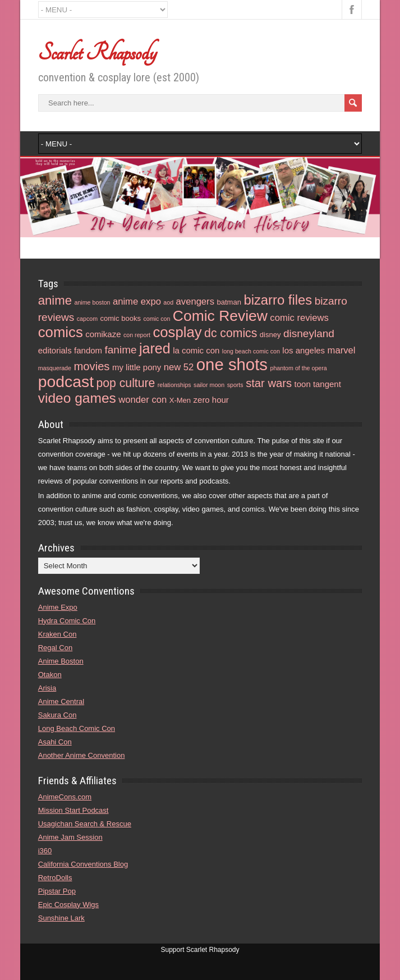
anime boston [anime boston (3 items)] (93, 302)
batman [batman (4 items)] (229, 302)
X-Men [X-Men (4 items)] (180, 400)
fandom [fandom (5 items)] (88, 350)
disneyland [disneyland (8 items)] (309, 333)
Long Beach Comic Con (77, 728)
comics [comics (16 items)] (61, 332)
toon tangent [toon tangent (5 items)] (318, 384)
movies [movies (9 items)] (91, 366)
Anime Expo (58, 607)
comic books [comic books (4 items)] (120, 318)
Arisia (47, 688)
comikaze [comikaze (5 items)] (103, 334)
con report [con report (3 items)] (137, 335)
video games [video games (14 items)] (77, 398)
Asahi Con (55, 742)
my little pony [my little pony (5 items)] (137, 367)
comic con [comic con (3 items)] (157, 319)
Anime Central (61, 701)
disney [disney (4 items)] (270, 335)
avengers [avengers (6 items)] (195, 302)
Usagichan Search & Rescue (85, 824)
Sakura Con (58, 715)
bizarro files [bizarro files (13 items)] (278, 300)
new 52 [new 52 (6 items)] (179, 367)
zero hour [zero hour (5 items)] (211, 400)
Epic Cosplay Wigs (68, 905)
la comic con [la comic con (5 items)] (196, 350)
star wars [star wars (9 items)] (269, 383)
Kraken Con (58, 634)
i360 (45, 851)
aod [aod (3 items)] (168, 302)
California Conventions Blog (83, 864)
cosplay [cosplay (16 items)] (177, 332)
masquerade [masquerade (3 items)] (55, 368)
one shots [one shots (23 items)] (232, 364)
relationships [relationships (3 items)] (174, 385)
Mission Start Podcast (73, 810)
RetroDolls (55, 878)
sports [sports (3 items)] (235, 385)
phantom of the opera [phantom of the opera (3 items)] (298, 368)
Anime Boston (61, 661)
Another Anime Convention (82, 755)
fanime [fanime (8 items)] (120, 350)
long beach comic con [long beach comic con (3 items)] (251, 351)
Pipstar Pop (57, 891)
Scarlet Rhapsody (97, 53)
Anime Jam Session (70, 837)
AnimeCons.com (65, 797)
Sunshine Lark (61, 918)
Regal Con (55, 648)
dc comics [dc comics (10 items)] (231, 333)
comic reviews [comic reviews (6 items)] (299, 318)
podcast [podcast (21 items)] (66, 381)
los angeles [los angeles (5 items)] (304, 350)
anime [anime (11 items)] (55, 300)
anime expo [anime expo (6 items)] (137, 302)
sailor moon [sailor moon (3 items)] (209, 385)
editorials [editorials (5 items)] (55, 350)
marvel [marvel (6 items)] (342, 350)
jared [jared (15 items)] (155, 348)
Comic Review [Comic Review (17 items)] (220, 316)
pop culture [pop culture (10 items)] (126, 383)
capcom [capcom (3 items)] (87, 319)
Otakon (50, 675)
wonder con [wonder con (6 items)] (142, 400)
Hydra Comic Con (67, 621)
